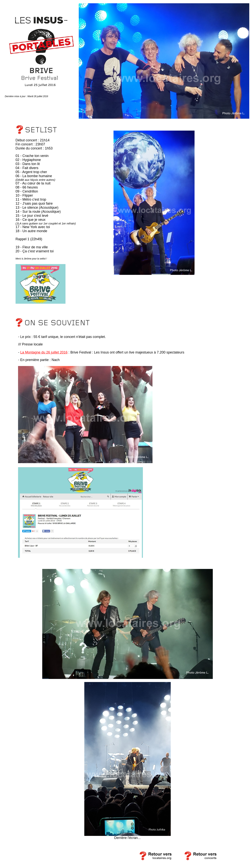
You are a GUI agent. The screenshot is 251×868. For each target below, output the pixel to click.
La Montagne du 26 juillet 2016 (44, 352)
